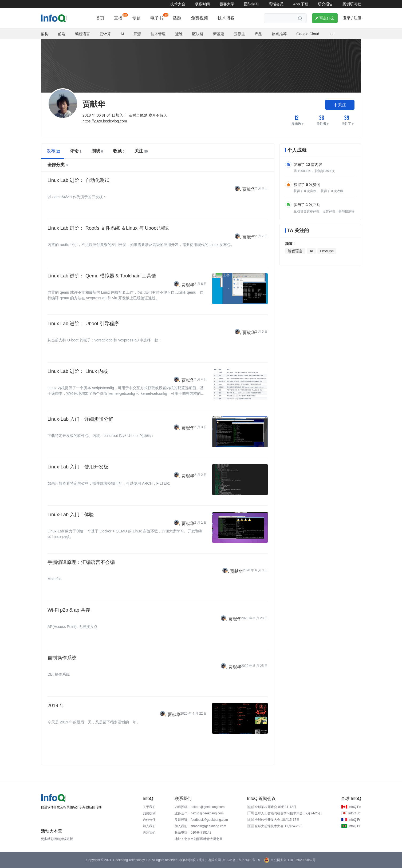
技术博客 (226, 18)
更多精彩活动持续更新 (57, 839)
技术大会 (178, 4)
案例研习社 (352, 4)
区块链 (198, 34)
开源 (137, 34)
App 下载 (301, 4)
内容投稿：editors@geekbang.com (200, 807)
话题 (177, 18)
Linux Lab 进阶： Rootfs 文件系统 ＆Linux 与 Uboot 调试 (108, 228)
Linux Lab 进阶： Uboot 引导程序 (83, 324)
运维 (179, 34)
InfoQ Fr (354, 820)
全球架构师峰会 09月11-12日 (275, 807)
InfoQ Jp (354, 813)
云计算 (105, 34)
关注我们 (149, 833)
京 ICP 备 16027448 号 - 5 (241, 860)
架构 (45, 34)
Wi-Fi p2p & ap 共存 (69, 610)
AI (122, 34)
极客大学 (227, 4)
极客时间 (202, 4)
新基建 (219, 34)
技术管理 (158, 34)
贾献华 (249, 189)
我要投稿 (149, 813)
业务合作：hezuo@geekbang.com (199, 813)
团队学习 (251, 4)
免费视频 (199, 18)
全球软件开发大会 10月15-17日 (277, 820)
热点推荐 (279, 34)
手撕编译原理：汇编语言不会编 (81, 562)
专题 (136, 18)
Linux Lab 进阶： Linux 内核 (78, 371)
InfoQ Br (354, 826)
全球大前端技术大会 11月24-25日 (279, 826)
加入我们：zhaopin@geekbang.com (200, 826)
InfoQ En (355, 807)
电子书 (157, 18)
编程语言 (82, 34)
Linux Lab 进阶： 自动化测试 (78, 180)
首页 (100, 18)
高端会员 (276, 4)
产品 (258, 34)
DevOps (327, 251)
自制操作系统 (62, 658)
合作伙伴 (149, 820)
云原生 (239, 34)
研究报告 (325, 4)
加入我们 (149, 826)
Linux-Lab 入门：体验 (71, 515)
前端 (62, 34)
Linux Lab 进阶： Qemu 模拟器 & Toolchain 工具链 (102, 276)
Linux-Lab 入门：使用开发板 (78, 467)
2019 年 (56, 706)
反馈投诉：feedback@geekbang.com (201, 820)
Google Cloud (308, 34)
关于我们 (149, 807)
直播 (118, 18)
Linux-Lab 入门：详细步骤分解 (80, 419)
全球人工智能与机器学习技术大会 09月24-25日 (288, 813)
